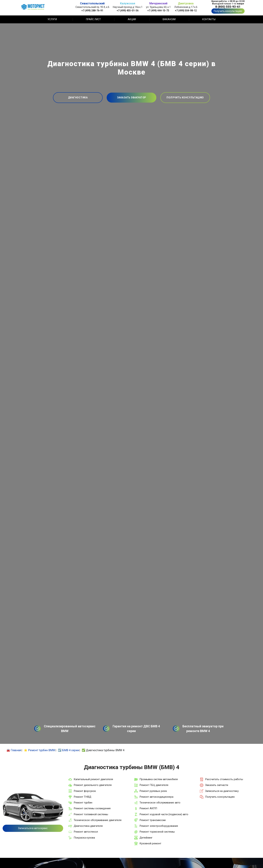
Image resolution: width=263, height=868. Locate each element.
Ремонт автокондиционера (156, 797)
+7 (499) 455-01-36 (128, 10)
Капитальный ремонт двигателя (93, 779)
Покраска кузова (84, 838)
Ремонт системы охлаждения (92, 808)
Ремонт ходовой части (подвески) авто (164, 814)
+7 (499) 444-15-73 (158, 10)
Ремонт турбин (83, 803)
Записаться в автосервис (33, 828)
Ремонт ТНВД (82, 797)
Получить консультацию (228, 11)
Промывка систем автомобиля (159, 779)
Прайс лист (93, 19)
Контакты (209, 19)
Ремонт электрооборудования (159, 826)
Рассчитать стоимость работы (224, 779)
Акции (132, 19)
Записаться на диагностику (222, 791)
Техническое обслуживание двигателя (98, 820)
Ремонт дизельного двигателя (93, 785)
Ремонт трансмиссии (153, 820)
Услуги (52, 19)
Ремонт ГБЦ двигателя (154, 785)
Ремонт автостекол (86, 832)
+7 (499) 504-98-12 (186, 10)
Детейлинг (146, 838)
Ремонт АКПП (148, 808)
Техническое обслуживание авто (160, 803)
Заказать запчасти (217, 785)
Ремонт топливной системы (91, 814)
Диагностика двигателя (88, 826)
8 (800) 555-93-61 (228, 7)
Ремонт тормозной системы (157, 832)
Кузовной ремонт (150, 843)
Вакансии (169, 19)
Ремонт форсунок (85, 791)
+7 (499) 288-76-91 (92, 10)
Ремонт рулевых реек (153, 791)
